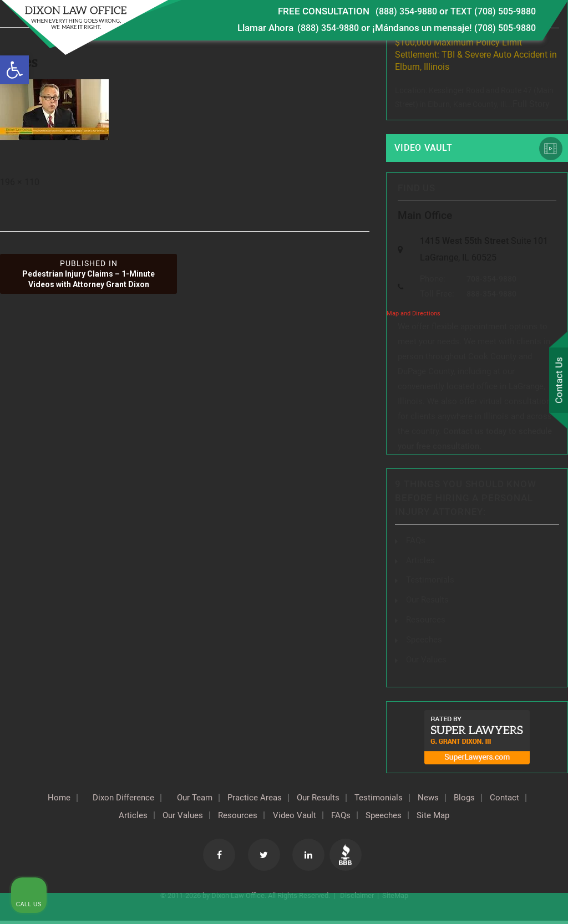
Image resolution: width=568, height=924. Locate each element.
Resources (257, 816)
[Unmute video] (372, 570)
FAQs (416, 544)
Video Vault (425, 148)
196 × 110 (20, 182)
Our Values (196, 816)
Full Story (531, 104)
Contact (91, 816)
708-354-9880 (494, 283)
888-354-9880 (494, 298)
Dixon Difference (130, 798)
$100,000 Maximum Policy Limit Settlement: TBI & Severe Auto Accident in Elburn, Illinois (476, 55)
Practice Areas (275, 798)
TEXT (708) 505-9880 (490, 11)
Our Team (209, 798)
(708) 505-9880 (502, 28)
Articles (140, 816)
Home (58, 798)
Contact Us (556, 381)
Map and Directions (414, 318)
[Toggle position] (508, 570)
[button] (14, 70)
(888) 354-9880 (396, 11)
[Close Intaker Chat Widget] (531, 570)
